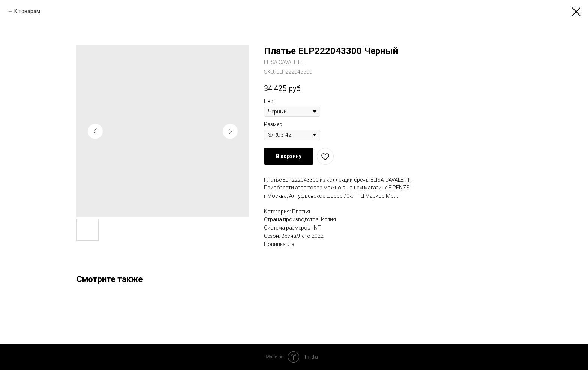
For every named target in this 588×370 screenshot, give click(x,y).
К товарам (27, 11)
